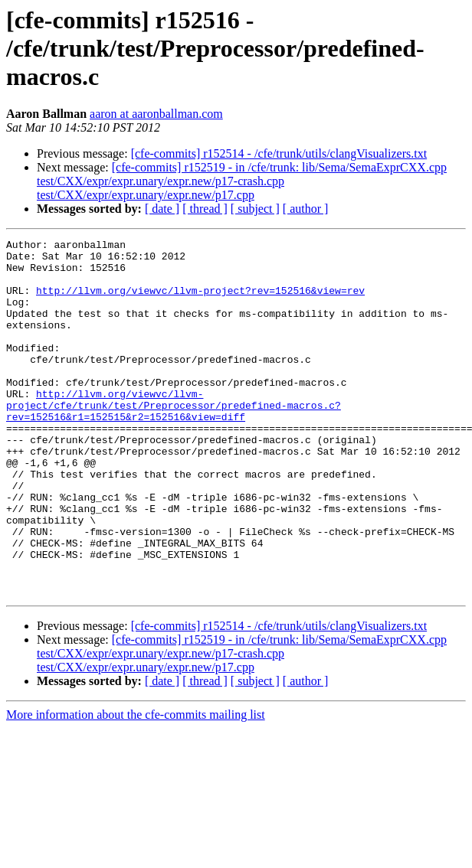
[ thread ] (205, 209)
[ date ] (162, 209)
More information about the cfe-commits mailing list (136, 786)
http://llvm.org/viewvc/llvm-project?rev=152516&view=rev (200, 302)
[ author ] (306, 209)
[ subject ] (255, 209)
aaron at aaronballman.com (156, 114)
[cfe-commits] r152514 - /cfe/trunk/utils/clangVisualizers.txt (279, 153)
